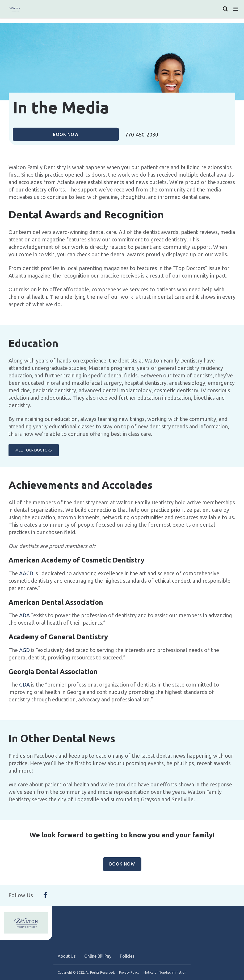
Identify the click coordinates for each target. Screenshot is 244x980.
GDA (24, 685)
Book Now (66, 134)
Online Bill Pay (98, 956)
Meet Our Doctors (34, 450)
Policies (127, 956)
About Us (67, 956)
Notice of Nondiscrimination (165, 973)
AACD (26, 573)
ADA (25, 615)
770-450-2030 (142, 135)
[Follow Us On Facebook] (45, 895)
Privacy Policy (129, 973)
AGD (24, 650)
